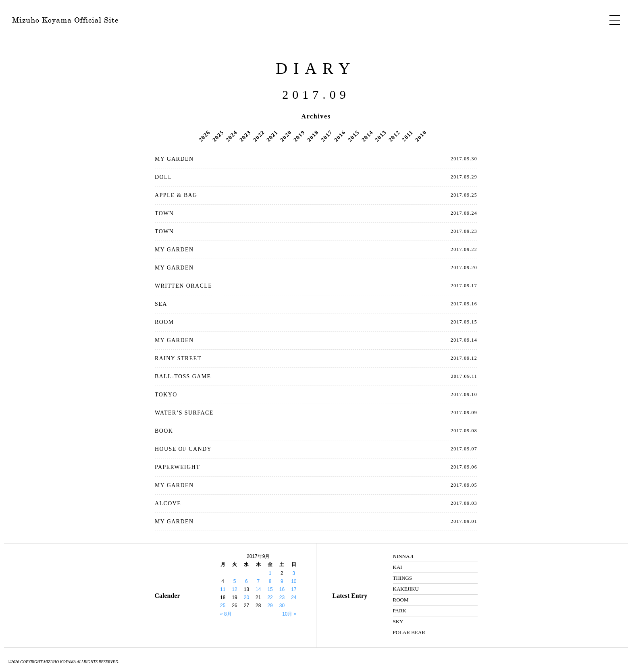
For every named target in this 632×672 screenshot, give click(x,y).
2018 (313, 136)
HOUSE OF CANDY (183, 449)
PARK (400, 611)
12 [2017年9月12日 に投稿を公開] (234, 589)
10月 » (289, 614)
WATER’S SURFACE (184, 413)
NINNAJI (403, 556)
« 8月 (226, 614)
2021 (272, 136)
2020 (286, 136)
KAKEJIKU (406, 589)
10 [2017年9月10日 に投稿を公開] (294, 581)
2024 (232, 136)
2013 (380, 136)
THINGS (403, 578)
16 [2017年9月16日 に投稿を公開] (282, 589)
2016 (340, 136)
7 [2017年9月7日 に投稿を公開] (258, 581)
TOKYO (166, 395)
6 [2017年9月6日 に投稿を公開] (246, 581)
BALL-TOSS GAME (183, 376)
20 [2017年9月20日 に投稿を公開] (246, 597)
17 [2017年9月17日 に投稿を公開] (294, 589)
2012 (394, 136)
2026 (204, 136)
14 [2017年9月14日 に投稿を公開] (258, 589)
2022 (259, 136)
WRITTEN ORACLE (183, 286)
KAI (398, 567)
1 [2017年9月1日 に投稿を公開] (270, 573)
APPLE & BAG (176, 195)
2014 (367, 136)
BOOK (164, 431)
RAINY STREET (178, 358)
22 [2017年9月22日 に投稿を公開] (270, 597)
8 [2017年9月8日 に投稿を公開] (270, 581)
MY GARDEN (174, 159)
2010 (421, 136)
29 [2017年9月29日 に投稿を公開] (270, 606)
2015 (353, 136)
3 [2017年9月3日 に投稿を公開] (294, 573)
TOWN (164, 213)
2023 (245, 136)
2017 (326, 136)
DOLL (163, 177)
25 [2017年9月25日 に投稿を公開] (223, 606)
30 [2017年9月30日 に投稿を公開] (282, 606)
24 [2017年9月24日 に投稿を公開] (294, 597)
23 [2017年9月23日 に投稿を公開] (282, 597)
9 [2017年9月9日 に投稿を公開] (282, 581)
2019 (299, 136)
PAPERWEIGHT (177, 467)
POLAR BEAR (409, 632)
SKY (398, 621)
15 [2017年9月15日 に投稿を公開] (270, 589)
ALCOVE (168, 503)
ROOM (164, 322)
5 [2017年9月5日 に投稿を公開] (235, 581)
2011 (407, 136)
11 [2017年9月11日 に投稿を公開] (223, 589)
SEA (161, 304)
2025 (218, 136)
